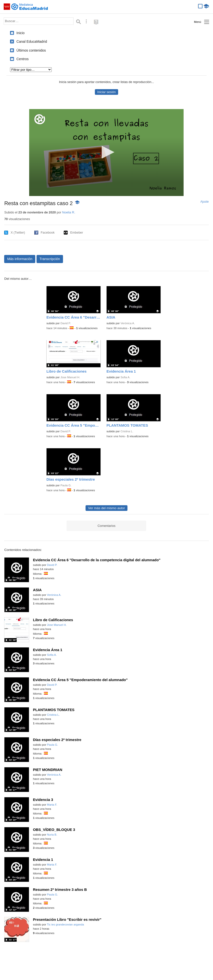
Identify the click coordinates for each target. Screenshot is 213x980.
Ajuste (205, 202)
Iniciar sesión (106, 92)
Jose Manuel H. (70, 377)
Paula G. (66, 485)
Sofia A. (125, 377)
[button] (106, 152)
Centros (23, 59)
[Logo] (40, 119)
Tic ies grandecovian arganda (65, 924)
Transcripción (50, 259)
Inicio (20, 33)
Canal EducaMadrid (32, 42)
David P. (66, 323)
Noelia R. (69, 212)
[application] (106, 153)
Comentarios (106, 526)
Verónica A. (128, 323)
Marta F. (52, 805)
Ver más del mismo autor (106, 508)
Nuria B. (52, 835)
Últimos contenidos (31, 50)
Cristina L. (127, 431)
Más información (20, 259)
